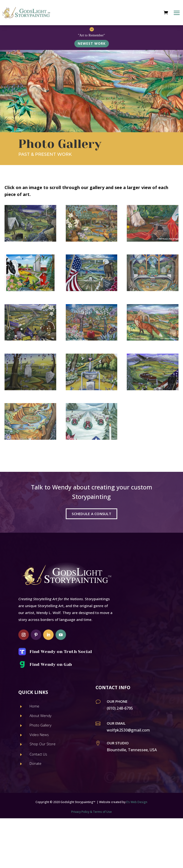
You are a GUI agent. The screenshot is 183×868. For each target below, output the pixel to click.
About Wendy (41, 716)
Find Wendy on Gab (51, 664)
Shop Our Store (43, 744)
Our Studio (118, 743)
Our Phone (117, 701)
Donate (36, 763)
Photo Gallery (41, 725)
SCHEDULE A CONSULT (91, 514)
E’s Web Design (137, 802)
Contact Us (38, 754)
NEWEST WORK (92, 43)
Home (34, 706)
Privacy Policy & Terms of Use (91, 812)
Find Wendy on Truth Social (61, 652)
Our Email (116, 723)
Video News (39, 735)
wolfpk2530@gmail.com (128, 730)
